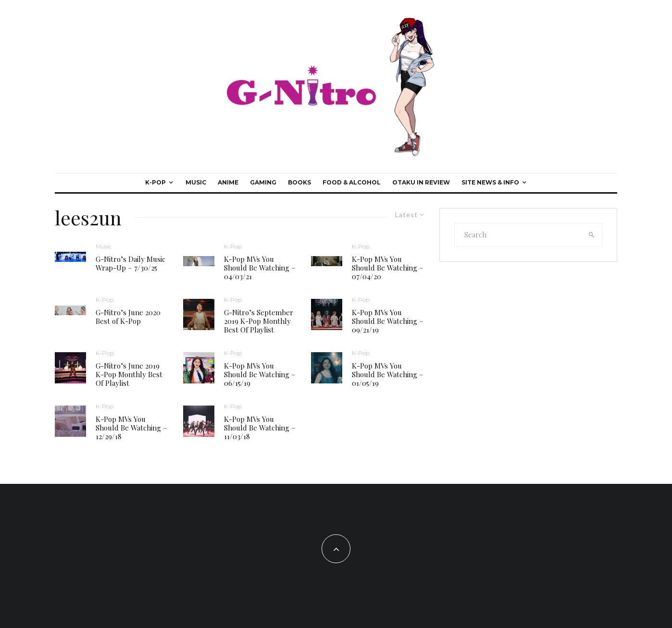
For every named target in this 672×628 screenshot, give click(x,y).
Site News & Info (490, 182)
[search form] (518, 235)
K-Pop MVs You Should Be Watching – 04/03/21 (260, 268)
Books (299, 182)
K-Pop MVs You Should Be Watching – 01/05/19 (388, 374)
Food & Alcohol (352, 182)
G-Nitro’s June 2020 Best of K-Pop (128, 317)
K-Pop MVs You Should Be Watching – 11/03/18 (260, 428)
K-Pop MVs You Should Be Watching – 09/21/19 (388, 321)
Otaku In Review (421, 182)
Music (196, 182)
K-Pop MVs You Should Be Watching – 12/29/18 (131, 428)
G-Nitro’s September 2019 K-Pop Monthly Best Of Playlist (259, 321)
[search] (592, 235)
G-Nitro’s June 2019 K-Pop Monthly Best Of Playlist (129, 374)
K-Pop (156, 182)
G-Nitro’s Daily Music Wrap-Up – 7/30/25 (131, 263)
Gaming (263, 182)
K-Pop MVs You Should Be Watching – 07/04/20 (388, 268)
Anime (228, 182)
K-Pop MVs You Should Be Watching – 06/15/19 (260, 374)
